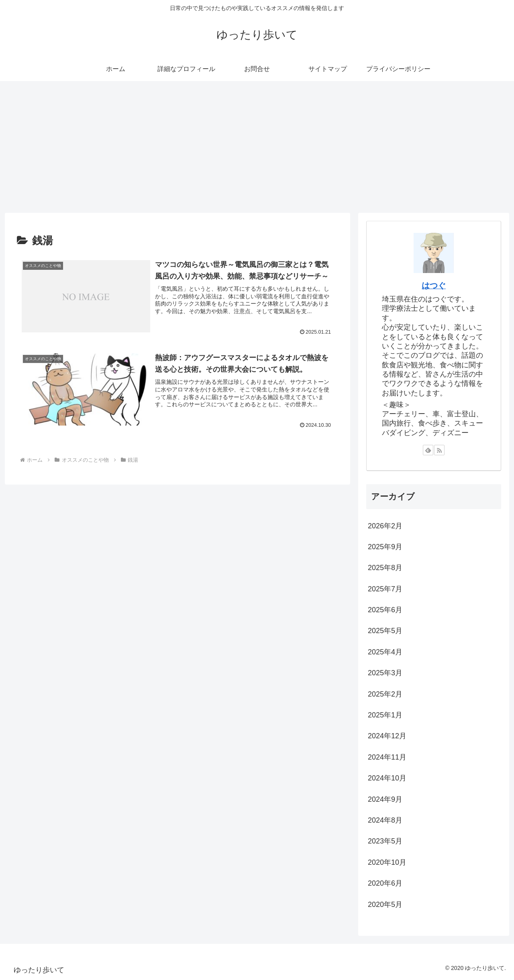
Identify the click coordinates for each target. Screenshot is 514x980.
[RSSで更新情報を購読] (439, 450)
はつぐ (434, 285)
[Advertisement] (257, 147)
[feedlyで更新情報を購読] (428, 450)
